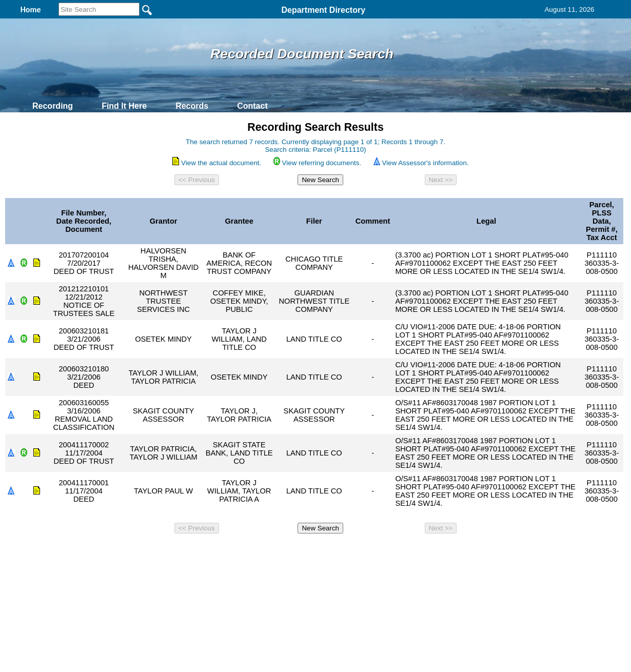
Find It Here (124, 106)
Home (216, 551)
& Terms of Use (349, 551)
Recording (53, 106)
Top (145, 551)
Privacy (311, 551)
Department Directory (323, 10)
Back (176, 551)
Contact (252, 106)
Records (192, 106)
